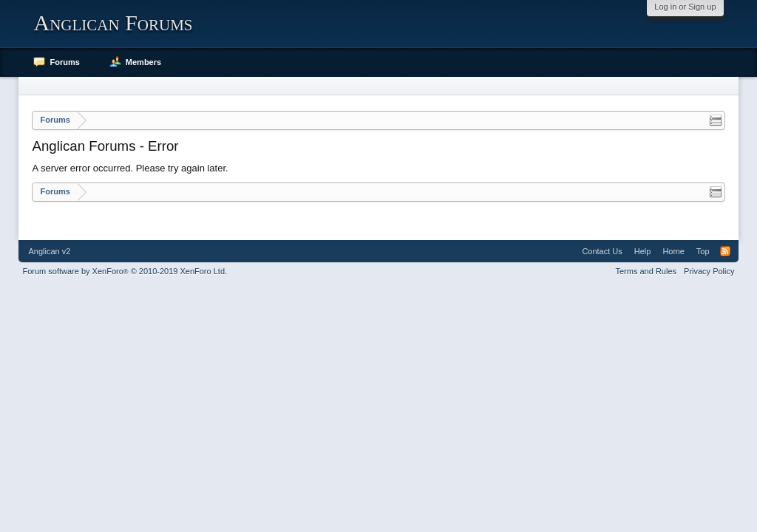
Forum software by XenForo (125, 271)
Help (643, 251)
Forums (64, 62)
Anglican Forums (113, 23)
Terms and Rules (646, 271)
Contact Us (602, 251)
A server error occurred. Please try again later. (130, 168)
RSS (725, 251)
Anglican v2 (49, 251)
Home (673, 251)
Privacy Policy (709, 271)
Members (143, 62)
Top (703, 251)
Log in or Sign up (685, 7)
